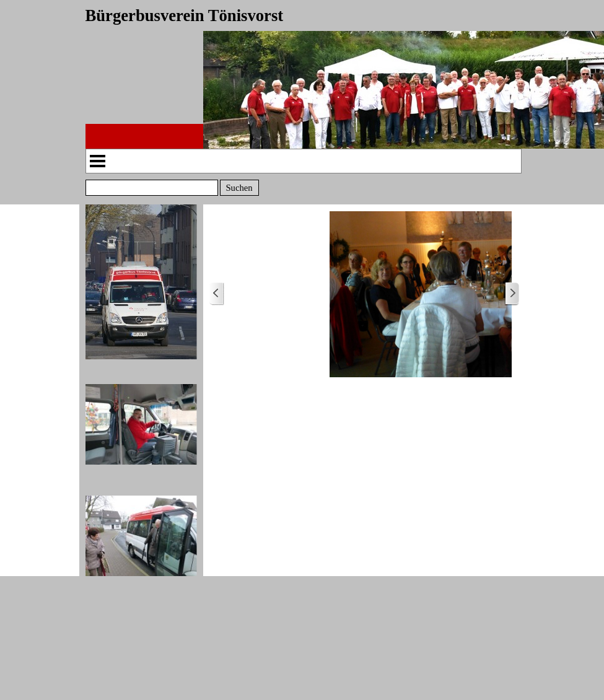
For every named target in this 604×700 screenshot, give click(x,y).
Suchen (239, 188)
